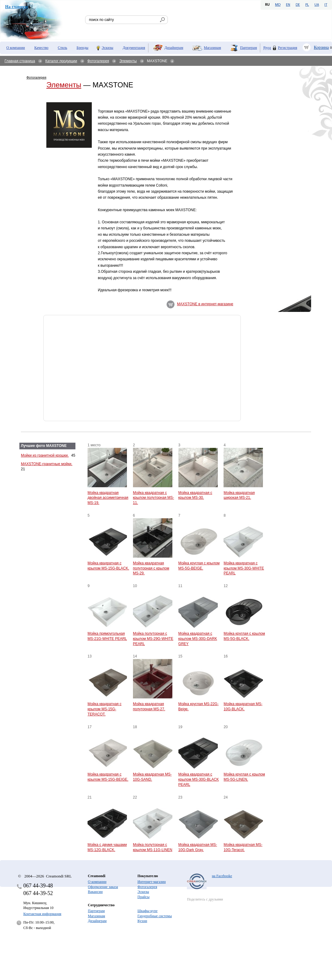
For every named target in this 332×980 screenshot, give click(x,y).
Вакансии (95, 892)
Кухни (142, 921)
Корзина (321, 47)
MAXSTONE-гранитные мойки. (47, 464)
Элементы (128, 61)
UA (317, 5)
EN (288, 5)
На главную (17, 7)
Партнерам (249, 48)
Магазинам (212, 48)
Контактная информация (42, 914)
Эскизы (108, 48)
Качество (41, 48)
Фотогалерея (98, 61)
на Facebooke (222, 876)
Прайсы (144, 897)
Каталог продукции (61, 61)
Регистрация (287, 48)
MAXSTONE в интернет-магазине (205, 304)
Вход (267, 48)
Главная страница (20, 61)
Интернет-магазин (152, 882)
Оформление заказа (103, 887)
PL (307, 5)
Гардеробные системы (155, 916)
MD (278, 5)
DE (298, 5)
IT (326, 5)
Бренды (83, 48)
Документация (134, 48)
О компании (16, 48)
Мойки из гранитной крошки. (45, 455)
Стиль (63, 48)
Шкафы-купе (148, 911)
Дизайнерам (174, 48)
